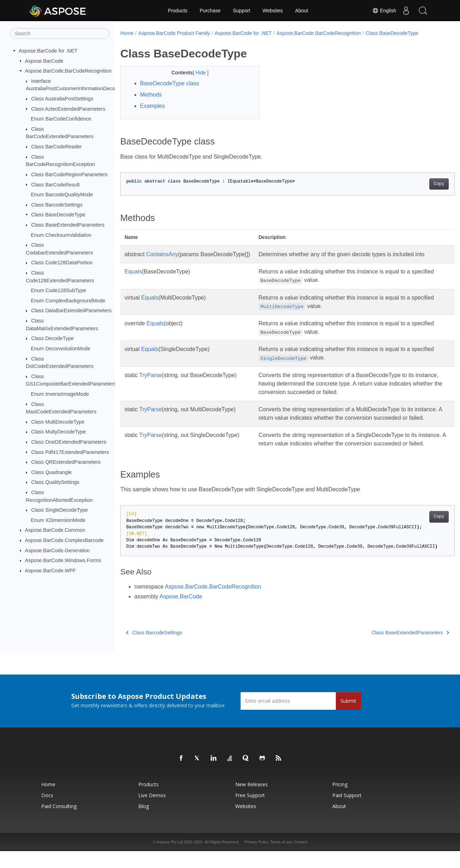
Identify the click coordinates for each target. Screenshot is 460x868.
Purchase (210, 11)
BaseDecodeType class (170, 83)
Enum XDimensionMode (58, 520)
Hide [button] (197, 73)
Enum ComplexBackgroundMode (68, 301)
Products (178, 11)
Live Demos (152, 812)
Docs (47, 812)
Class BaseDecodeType (58, 215)
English (382, 11)
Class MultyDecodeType (58, 432)
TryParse (151, 375)
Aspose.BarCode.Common (55, 530)
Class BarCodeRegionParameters (69, 174)
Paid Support (347, 812)
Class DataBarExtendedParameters (71, 310)
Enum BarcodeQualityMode (62, 195)
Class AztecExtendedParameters (68, 109)
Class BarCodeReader (56, 147)
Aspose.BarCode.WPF (51, 571)
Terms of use (281, 859)
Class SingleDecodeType (59, 510)
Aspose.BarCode (44, 61)
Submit (348, 718)
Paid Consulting (59, 823)
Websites (273, 11)
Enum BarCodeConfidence (61, 119)
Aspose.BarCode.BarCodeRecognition (68, 71)
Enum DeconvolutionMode (60, 349)
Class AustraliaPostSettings (62, 99)
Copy (416, 184)
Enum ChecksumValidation (61, 235)
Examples (152, 106)
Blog (144, 823)
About (302, 11)
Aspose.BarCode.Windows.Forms (63, 560)
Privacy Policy (256, 859)
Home (127, 33)
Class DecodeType (52, 338)
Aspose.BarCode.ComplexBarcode (64, 540)
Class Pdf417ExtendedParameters (70, 452)
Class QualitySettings (55, 482)
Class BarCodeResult (55, 184)
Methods (151, 95)
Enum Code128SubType (58, 290)
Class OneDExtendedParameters (69, 442)
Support (241, 11)
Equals (133, 272)
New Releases (252, 801)
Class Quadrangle (51, 472)
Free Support (250, 812)
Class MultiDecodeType (58, 422)
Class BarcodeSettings (57, 205)
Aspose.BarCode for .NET (48, 51)
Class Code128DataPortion (62, 263)
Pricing (340, 801)
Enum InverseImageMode (60, 394)
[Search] (60, 33)
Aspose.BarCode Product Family (174, 33)
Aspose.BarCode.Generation (57, 550)
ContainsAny (162, 254)
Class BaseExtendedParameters (68, 225)
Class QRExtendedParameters (66, 462)
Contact (300, 859)
